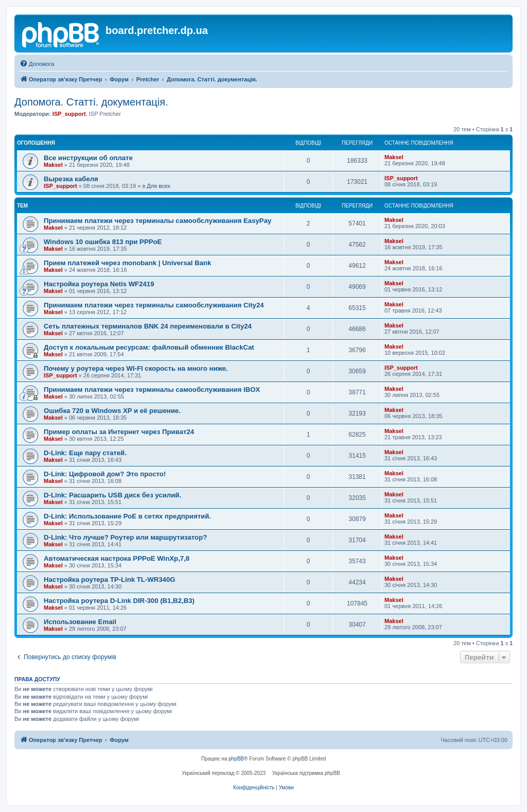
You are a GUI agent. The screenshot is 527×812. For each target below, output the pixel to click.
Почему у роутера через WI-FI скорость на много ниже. (136, 368)
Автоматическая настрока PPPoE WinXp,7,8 (117, 558)
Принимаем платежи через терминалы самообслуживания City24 (154, 305)
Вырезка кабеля (71, 179)
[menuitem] (37, 64)
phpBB (236, 759)
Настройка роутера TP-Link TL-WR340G (110, 580)
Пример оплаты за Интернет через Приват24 (119, 432)
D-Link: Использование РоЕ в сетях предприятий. (127, 516)
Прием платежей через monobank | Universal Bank (127, 263)
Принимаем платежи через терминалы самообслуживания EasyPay (157, 221)
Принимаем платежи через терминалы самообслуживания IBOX (152, 390)
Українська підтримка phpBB (306, 773)
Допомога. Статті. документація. (91, 102)
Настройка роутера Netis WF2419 (99, 284)
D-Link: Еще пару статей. (85, 453)
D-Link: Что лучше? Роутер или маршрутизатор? (125, 537)
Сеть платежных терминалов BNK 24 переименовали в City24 (148, 326)
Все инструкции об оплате (88, 158)
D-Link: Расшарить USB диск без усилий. (112, 495)
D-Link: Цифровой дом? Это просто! (105, 474)
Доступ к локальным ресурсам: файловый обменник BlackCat (149, 347)
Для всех (158, 186)
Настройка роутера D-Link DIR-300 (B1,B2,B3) (119, 601)
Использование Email (80, 622)
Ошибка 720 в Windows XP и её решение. (112, 411)
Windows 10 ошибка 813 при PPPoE (103, 242)
